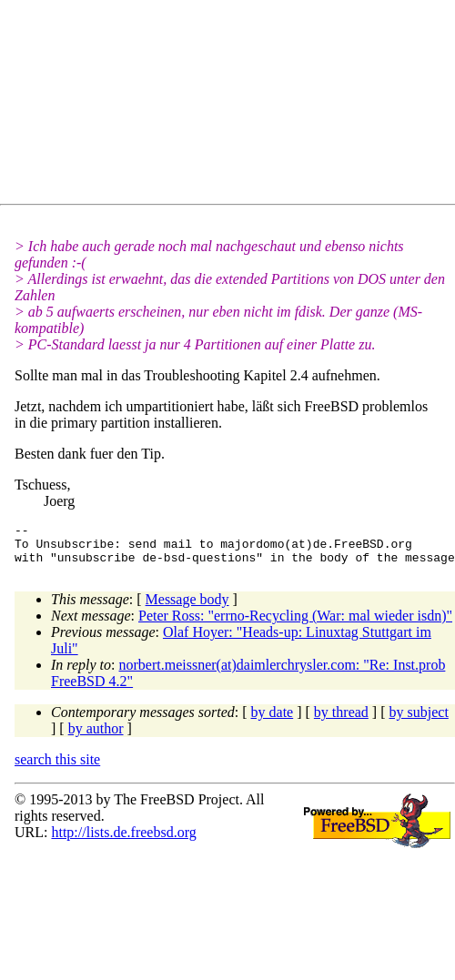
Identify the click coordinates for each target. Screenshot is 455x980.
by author (96, 737)
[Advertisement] (178, 106)
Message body (187, 607)
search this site (57, 768)
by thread (341, 720)
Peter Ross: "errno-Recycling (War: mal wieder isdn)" (295, 624)
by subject (419, 720)
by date (273, 720)
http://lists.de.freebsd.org (123, 840)
